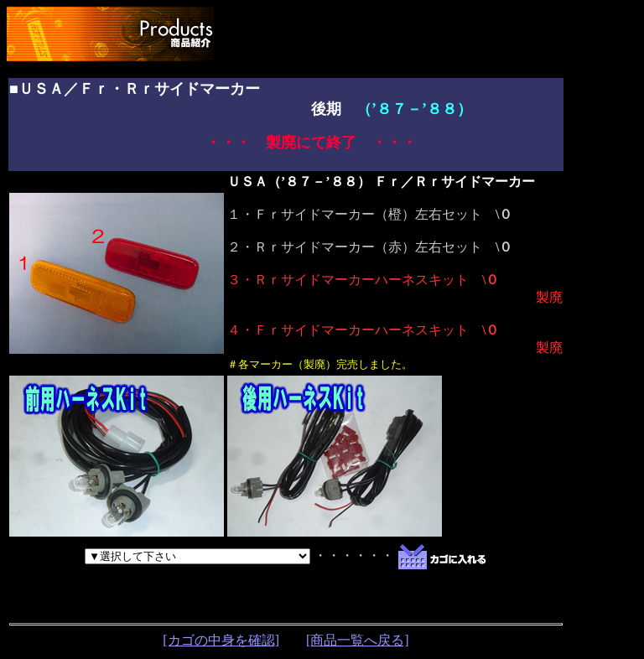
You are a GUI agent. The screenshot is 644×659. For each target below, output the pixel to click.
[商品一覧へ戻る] (358, 640)
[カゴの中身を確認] (221, 640)
